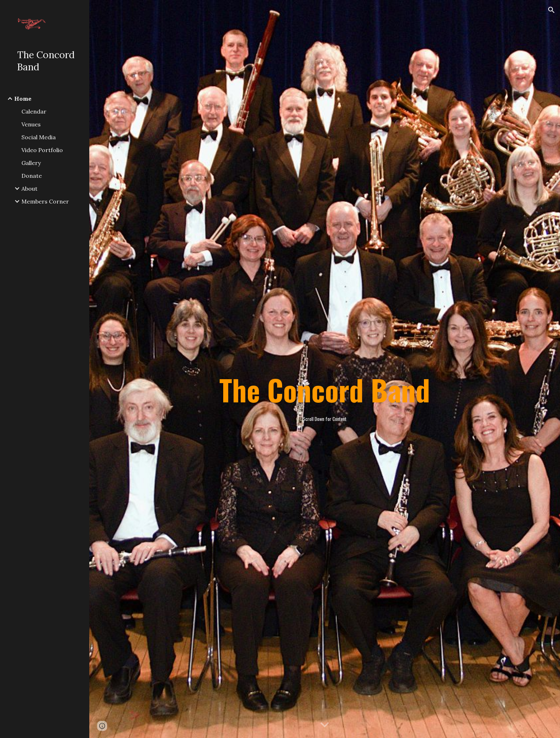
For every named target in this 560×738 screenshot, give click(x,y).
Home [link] (23, 99)
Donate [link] (32, 176)
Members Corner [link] (45, 201)
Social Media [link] (39, 137)
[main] (325, 369)
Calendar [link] (34, 111)
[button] (551, 10)
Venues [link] (31, 124)
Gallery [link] (31, 163)
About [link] (29, 189)
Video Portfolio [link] (42, 150)
